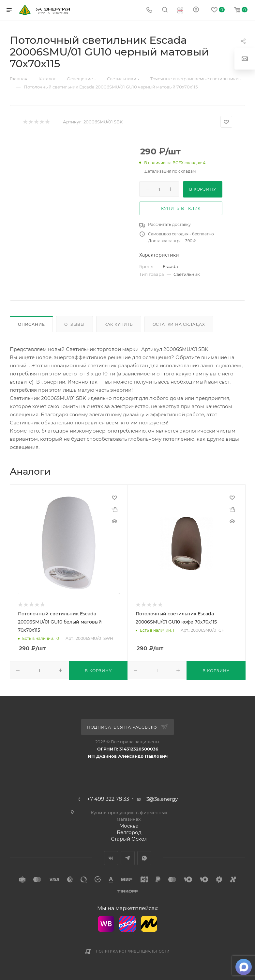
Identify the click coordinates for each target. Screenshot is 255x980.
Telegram (128, 858)
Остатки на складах (179, 324)
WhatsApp (144, 858)
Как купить (119, 324)
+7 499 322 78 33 (108, 799)
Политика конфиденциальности (133, 951)
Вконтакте (111, 858)
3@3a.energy (162, 799)
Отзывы (75, 324)
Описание (31, 324)
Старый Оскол (129, 839)
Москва (129, 826)
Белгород (129, 832)
